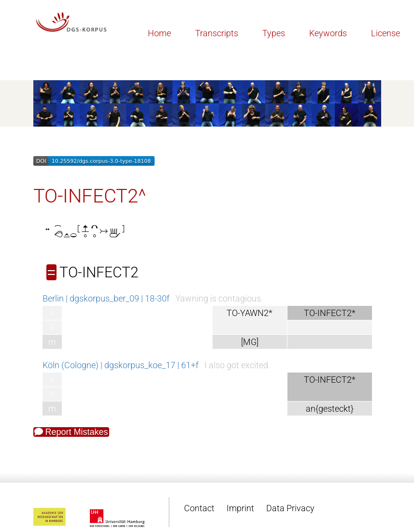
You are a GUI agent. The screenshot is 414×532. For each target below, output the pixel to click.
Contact (199, 508)
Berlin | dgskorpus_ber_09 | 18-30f (106, 298)
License (385, 33)
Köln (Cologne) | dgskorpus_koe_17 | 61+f (121, 365)
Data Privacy (290, 508)
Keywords (328, 33)
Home (159, 33)
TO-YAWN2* (250, 313)
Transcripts (217, 33)
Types (274, 33)
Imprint (240, 508)
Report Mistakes (71, 432)
